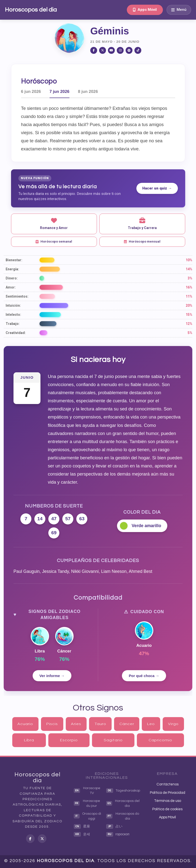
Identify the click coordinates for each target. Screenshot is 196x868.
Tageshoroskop (123, 791)
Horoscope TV (87, 791)
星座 (82, 826)
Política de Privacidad (168, 793)
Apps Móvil (145, 10)
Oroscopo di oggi (87, 816)
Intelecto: (13, 315)
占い (114, 826)
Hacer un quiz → (157, 188)
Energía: (12, 269)
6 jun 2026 (31, 92)
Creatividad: (16, 333)
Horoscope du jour (87, 803)
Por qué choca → (144, 676)
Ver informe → (52, 676)
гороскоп (118, 834)
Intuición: (13, 305)
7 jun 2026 (59, 92)
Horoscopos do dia (123, 816)
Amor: (11, 287)
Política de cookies (167, 809)
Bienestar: (14, 260)
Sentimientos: (17, 296)
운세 (82, 834)
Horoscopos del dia (31, 10)
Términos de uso (168, 801)
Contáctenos (168, 784)
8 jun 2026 (88, 92)
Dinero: (12, 278)
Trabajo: (13, 324)
